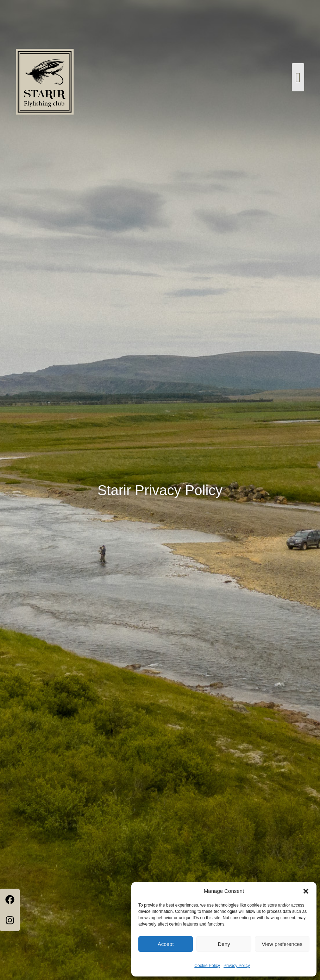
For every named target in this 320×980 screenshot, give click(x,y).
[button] (306, 891)
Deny (224, 944)
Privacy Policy (237, 966)
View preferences (282, 944)
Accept (166, 944)
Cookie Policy (207, 966)
